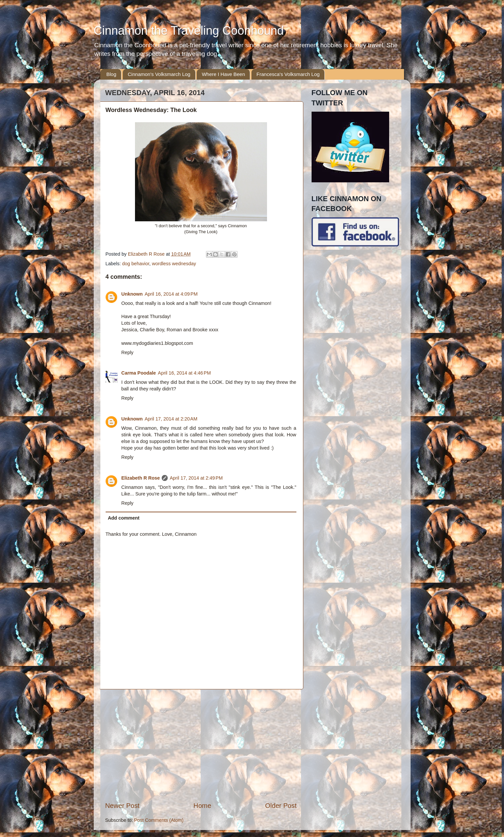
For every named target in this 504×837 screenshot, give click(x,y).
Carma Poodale (139, 373)
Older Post (281, 806)
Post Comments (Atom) (159, 820)
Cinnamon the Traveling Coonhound (189, 31)
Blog (111, 74)
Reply (128, 352)
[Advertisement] (201, 745)
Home (202, 806)
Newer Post (122, 806)
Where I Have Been (223, 74)
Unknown (132, 294)
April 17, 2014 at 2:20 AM (171, 419)
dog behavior (136, 264)
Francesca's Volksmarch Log (288, 74)
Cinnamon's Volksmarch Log (159, 74)
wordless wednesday (174, 264)
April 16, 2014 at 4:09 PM (171, 294)
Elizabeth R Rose (141, 478)
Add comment (124, 518)
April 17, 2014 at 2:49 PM (196, 478)
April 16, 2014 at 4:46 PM (184, 373)
